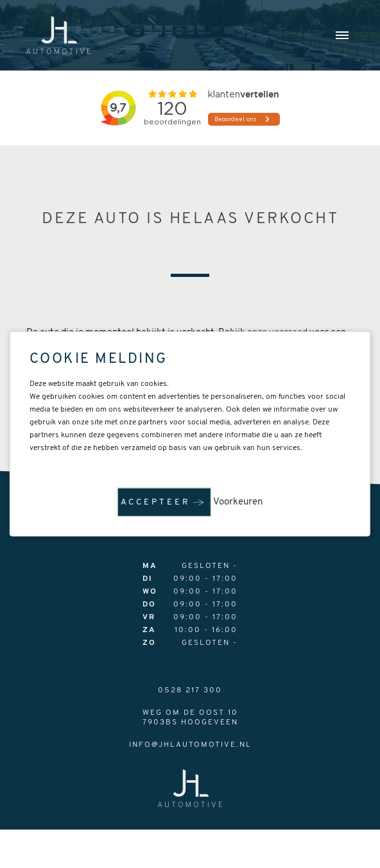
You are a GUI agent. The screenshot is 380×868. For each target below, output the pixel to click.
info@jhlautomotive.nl (190, 745)
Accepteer (156, 502)
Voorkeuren (238, 502)
